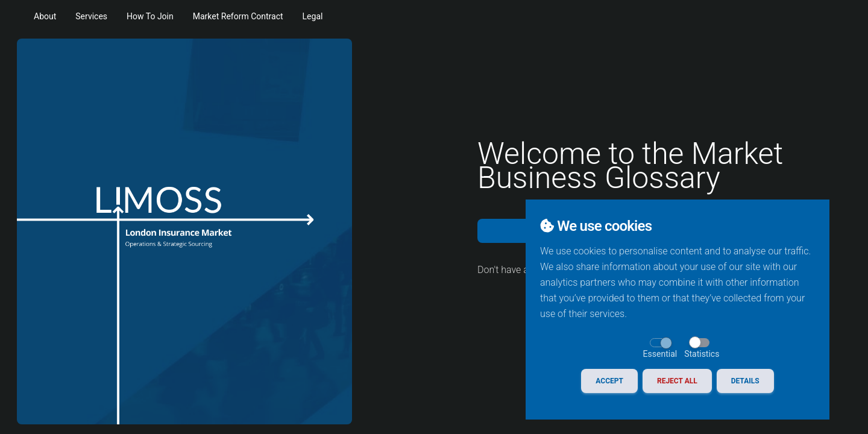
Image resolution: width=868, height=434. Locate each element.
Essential (660, 354)
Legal (313, 16)
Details (745, 381)
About (45, 16)
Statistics (702, 354)
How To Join (150, 16)
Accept (609, 381)
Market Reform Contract (238, 16)
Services (91, 16)
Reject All (677, 381)
